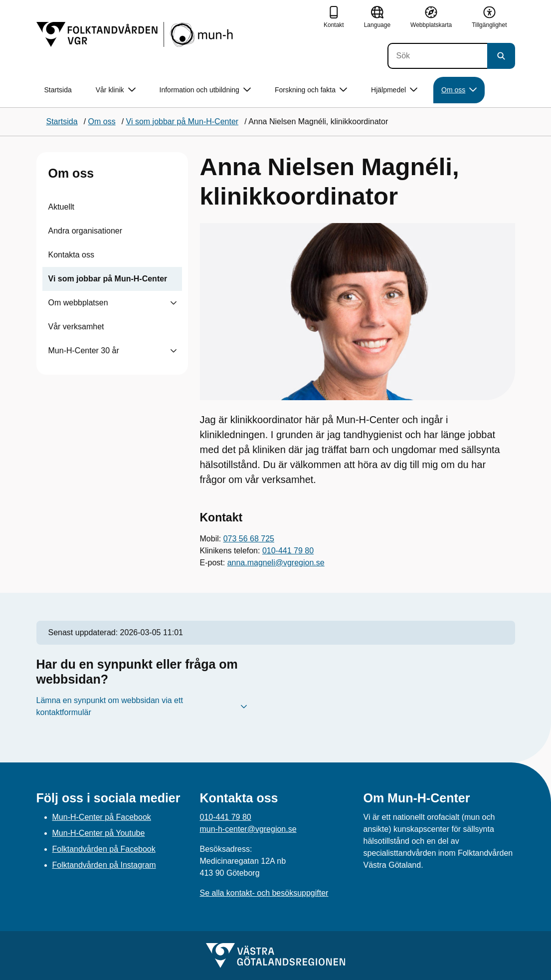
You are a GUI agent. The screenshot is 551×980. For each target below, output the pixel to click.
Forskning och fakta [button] (311, 90)
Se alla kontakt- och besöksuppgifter (264, 893)
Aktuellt (61, 207)
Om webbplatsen (78, 303)
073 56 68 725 (249, 539)
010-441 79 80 (288, 551)
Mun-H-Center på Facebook (102, 817)
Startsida (58, 90)
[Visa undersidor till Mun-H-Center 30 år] (174, 351)
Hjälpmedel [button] (394, 90)
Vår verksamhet (76, 327)
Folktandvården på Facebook (104, 849)
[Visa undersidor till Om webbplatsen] (174, 303)
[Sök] (437, 56)
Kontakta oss (72, 255)
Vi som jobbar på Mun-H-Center (108, 279)
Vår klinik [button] (116, 90)
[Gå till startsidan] (136, 34)
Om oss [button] (459, 90)
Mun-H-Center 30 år (84, 351)
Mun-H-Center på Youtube (99, 833)
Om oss (71, 173)
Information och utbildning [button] (205, 90)
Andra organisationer (86, 231)
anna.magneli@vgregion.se (276, 563)
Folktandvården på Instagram (104, 865)
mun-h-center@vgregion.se (248, 829)
